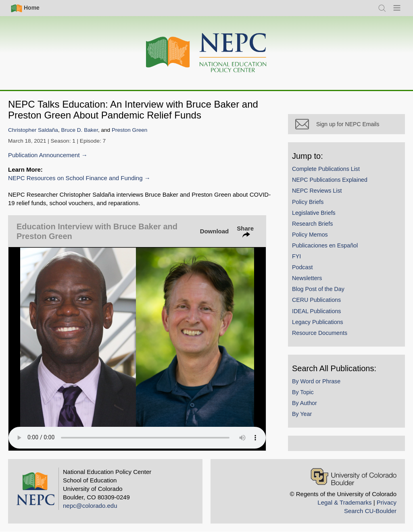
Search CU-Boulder (370, 511)
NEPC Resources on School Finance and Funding (75, 178)
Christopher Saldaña (33, 130)
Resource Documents (320, 333)
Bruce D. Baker (80, 130)
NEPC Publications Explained (330, 180)
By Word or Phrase (316, 381)
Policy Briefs (308, 202)
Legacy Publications (318, 322)
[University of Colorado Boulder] (354, 477)
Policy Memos (310, 235)
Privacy (387, 502)
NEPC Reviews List (317, 191)
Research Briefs (312, 224)
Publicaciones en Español (325, 245)
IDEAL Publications (316, 311)
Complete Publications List (326, 169)
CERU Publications (316, 300)
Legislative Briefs (314, 213)
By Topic (303, 392)
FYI (296, 256)
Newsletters (307, 278)
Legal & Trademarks (344, 502)
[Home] (206, 53)
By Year (302, 414)
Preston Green (129, 130)
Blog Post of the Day (318, 289)
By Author (305, 403)
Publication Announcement (44, 155)
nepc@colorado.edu (90, 506)
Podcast (302, 267)
